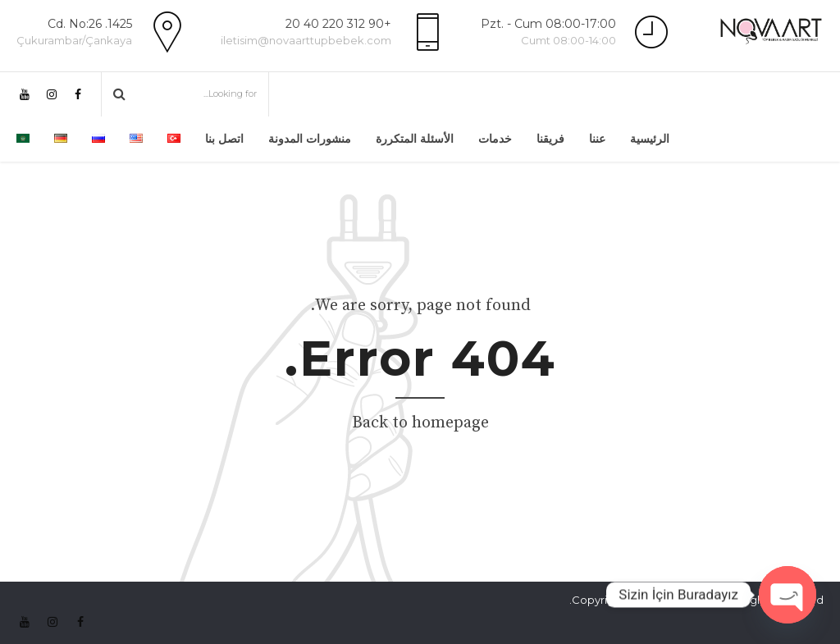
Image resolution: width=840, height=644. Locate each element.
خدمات (495, 139)
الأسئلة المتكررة (415, 139)
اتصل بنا (224, 139)
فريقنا (550, 139)
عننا (597, 139)
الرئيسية (650, 139)
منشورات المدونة (310, 139)
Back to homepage (420, 423)
